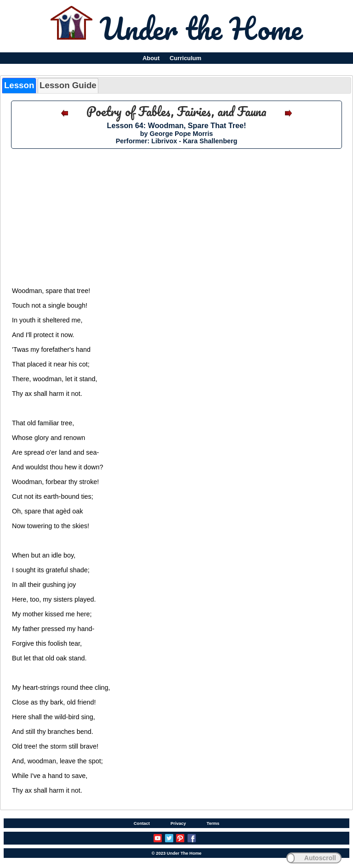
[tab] (19, 86)
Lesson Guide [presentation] (68, 85)
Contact (142, 823)
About (151, 58)
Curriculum (185, 58)
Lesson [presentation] (19, 85)
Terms (213, 823)
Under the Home (201, 28)
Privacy (178, 823)
